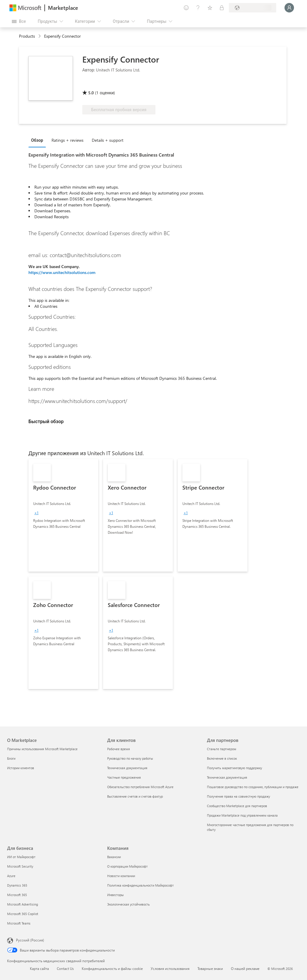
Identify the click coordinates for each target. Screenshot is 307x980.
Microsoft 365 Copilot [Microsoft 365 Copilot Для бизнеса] (23, 914)
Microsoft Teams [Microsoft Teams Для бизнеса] (19, 923)
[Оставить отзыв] (186, 8)
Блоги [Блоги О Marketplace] (11, 758)
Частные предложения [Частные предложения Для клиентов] (124, 777)
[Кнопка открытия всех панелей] (19, 21)
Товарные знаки (210, 968)
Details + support (108, 140)
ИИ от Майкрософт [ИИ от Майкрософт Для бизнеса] (21, 857)
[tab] (39, 140)
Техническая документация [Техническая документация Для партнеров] (227, 777)
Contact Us (65, 968)
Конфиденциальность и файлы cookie (112, 968)
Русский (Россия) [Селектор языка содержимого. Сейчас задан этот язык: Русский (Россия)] (30, 940)
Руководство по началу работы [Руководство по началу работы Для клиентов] (130, 758)
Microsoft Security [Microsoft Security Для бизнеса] (20, 866)
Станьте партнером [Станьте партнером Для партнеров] (222, 749)
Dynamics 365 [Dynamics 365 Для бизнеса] (17, 885)
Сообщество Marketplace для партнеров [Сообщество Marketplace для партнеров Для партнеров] (237, 806)
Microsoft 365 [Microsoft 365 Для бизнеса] (17, 895)
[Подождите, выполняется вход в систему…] (289, 8)
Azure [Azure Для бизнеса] (11, 876)
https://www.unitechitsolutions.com (62, 272)
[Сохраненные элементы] (210, 8)
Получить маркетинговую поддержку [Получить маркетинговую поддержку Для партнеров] (234, 768)
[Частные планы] (222, 8)
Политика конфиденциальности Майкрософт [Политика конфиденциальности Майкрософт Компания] (140, 885)
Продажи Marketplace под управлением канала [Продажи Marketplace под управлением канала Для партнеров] (242, 815)
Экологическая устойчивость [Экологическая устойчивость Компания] (128, 904)
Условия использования (170, 968)
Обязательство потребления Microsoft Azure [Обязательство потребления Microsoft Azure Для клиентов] (140, 787)
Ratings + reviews (67, 140)
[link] (63, 515)
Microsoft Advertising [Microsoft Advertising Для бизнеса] (22, 904)
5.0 (91, 93)
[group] (36, 513)
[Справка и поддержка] (198, 8)
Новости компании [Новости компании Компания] (121, 876)
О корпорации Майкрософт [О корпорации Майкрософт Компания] (127, 866)
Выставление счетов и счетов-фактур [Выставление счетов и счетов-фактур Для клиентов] (135, 796)
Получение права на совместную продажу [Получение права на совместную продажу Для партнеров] (238, 796)
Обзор (37, 140)
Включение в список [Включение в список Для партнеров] (222, 758)
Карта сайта (39, 968)
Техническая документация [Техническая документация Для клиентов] (127, 768)
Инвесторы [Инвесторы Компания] (115, 895)
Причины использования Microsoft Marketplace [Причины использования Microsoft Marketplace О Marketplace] (42, 749)
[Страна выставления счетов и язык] (253, 8)
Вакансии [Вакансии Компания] (114, 857)
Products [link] (27, 36)
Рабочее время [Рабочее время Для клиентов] (119, 749)
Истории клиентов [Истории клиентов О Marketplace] (21, 768)
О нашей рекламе (245, 968)
